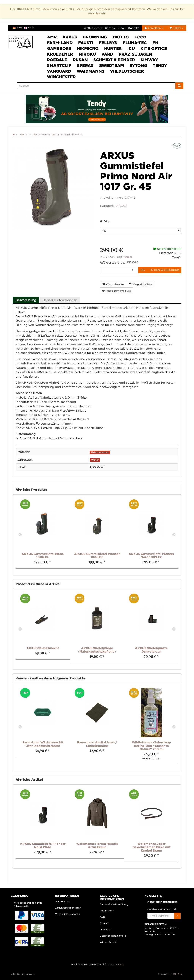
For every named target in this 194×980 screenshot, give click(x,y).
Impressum (106, 929)
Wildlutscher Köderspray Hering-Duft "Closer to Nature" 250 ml (151, 746)
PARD (107, 54)
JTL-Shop (178, 974)
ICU (131, 48)
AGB (102, 917)
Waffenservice (93, 28)
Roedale (57, 60)
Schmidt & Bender (114, 60)
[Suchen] (96, 86)
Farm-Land (60, 43)
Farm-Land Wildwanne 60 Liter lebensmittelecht (43, 744)
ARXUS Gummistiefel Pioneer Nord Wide (43, 845)
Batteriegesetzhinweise (113, 936)
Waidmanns (91, 71)
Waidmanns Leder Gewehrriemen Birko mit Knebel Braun (151, 847)
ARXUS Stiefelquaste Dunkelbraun (151, 650)
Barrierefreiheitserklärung (114, 904)
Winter (95, 460)
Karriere (110, 28)
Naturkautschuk (100, 452)
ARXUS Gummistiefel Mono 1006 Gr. (43, 555)
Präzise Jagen (135, 54)
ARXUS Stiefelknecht (43, 648)
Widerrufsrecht (108, 942)
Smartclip (59, 65)
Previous (20, 535)
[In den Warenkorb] (165, 270)
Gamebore (59, 48)
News (122, 28)
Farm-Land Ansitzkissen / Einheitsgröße (97, 744)
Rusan (80, 60)
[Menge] (119, 270)
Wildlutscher (127, 71)
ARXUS (70, 37)
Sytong (138, 65)
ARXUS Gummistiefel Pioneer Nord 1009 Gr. (151, 555)
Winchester (61, 77)
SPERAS (85, 65)
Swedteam (112, 65)
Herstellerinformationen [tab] (60, 300)
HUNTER (113, 48)
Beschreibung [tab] (26, 300)
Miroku (87, 54)
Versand (128, 257)
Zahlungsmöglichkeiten (68, 908)
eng (29, 27)
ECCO (141, 37)
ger (17, 27)
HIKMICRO (88, 48)
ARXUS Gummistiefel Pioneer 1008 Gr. (97, 555)
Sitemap (104, 923)
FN (155, 43)
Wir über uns (62, 901)
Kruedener (60, 54)
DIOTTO (121, 37)
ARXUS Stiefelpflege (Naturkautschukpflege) (97, 650)
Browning (95, 37)
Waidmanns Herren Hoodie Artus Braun (97, 845)
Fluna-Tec (135, 43)
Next (174, 535)
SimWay (149, 60)
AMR (52, 37)
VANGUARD (59, 71)
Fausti (86, 43)
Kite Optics (154, 48)
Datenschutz (107, 911)
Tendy (160, 65)
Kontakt (134, 28)
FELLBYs (108, 43)
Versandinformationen (67, 914)
